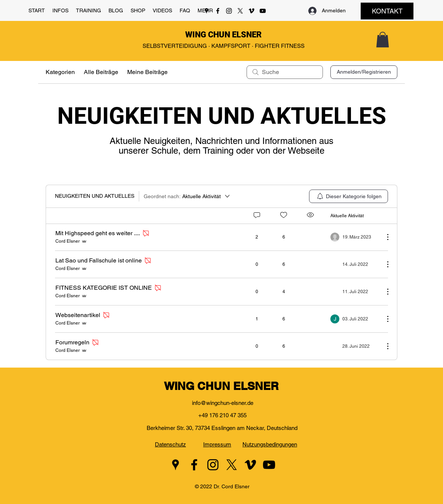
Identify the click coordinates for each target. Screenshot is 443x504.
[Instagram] (229, 11)
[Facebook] (218, 11)
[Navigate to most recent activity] (355, 237)
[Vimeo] (251, 11)
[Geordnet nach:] (187, 196)
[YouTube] (263, 11)
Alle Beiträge (101, 72)
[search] (285, 72)
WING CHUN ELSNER (223, 35)
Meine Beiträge (147, 72)
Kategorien (60, 72)
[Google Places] (207, 11)
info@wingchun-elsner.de (223, 403)
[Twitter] (240, 11)
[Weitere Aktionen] (384, 237)
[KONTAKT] (387, 11)
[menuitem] (349, 196)
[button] (60, 11)
